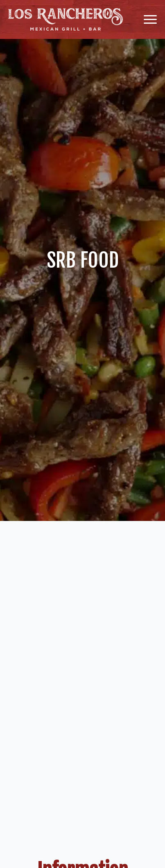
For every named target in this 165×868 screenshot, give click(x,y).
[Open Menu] (150, 20)
